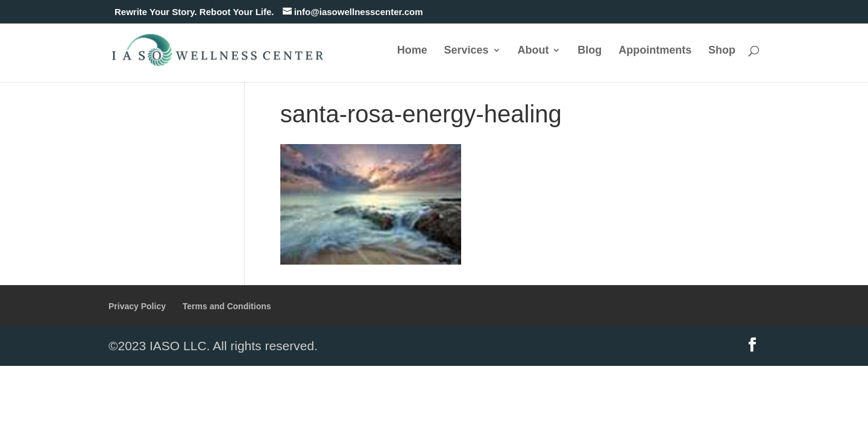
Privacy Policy (137, 306)
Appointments (655, 51)
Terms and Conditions (227, 306)
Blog (590, 51)
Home (412, 51)
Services (467, 51)
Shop (722, 51)
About (533, 51)
